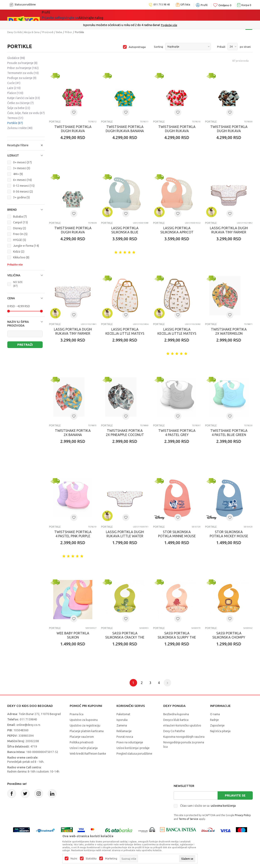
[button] (26, 155)
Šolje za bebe (19, 108)
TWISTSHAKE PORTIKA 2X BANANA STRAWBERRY (73, 435)
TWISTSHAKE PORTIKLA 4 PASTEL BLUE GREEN (229, 433)
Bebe (59, 32)
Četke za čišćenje (20, 103)
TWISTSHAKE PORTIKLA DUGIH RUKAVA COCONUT (229, 131)
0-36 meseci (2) (23, 192)
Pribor (69, 32)
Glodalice (16, 58)
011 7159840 (28, 719)
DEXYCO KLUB (100, 15)
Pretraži (25, 345)
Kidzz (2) (19, 252)
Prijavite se (235, 795)
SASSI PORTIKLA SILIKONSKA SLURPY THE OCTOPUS (177, 637)
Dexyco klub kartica (176, 720)
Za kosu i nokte (20, 128)
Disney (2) (20, 228)
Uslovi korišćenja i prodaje (133, 748)
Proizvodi (48, 32)
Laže (14, 88)
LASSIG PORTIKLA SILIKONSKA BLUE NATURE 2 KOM (125, 232)
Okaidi (124, 15)
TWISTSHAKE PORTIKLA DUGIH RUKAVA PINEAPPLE (73, 232)
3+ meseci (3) (22, 168)
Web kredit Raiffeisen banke (88, 754)
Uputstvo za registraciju (85, 725)
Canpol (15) (20, 222)
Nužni (74, 859)
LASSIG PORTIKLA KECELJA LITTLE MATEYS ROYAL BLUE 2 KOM (177, 333)
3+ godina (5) (21, 197)
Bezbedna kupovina (176, 714)
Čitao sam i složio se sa (208, 806)
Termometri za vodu (23, 73)
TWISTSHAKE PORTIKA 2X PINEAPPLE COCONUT (125, 433)
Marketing (111, 859)
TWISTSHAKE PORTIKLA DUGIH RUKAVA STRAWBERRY (177, 131)
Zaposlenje (217, 725)
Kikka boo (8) (21, 257)
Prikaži (221, 47)
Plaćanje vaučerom (82, 737)
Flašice (15, 93)
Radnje (214, 720)
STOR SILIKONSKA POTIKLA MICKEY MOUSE (229, 534)
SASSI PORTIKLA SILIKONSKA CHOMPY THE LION (229, 637)
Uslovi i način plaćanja (84, 748)
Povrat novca (125, 737)
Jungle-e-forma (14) (26, 246)
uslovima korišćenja (223, 806)
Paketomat (123, 714)
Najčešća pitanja (220, 731)
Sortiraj (158, 47)
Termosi (15, 118)
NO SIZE (18, 284)
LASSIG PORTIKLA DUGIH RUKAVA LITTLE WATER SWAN (125, 536)
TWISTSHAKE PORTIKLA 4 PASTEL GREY (177, 433)
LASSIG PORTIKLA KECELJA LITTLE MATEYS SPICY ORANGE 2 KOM (125, 333)
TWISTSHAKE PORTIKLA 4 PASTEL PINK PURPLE (73, 534)
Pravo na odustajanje (130, 742)
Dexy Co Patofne (174, 731)
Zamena (122, 725)
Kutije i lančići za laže (24, 98)
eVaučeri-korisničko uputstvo (182, 725)
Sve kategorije (56, 15)
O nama (215, 714)
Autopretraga (137, 47)
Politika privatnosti (82, 742)
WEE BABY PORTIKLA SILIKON (73, 635)
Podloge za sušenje (22, 78)
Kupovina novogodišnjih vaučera (184, 737)
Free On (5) (20, 234)
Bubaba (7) (20, 217)
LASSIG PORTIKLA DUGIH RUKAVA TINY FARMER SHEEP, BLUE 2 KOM (73, 333)
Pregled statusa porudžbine (134, 754)
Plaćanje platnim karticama (87, 731)
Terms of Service (188, 819)
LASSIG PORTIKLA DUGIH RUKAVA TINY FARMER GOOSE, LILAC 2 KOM (229, 232)
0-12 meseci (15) (24, 186)
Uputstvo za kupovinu (84, 720)
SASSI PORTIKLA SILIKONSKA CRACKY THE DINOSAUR (125, 637)
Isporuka (122, 720)
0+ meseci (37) (22, 162)
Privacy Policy (243, 815)
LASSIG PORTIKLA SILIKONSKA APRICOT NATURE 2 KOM (177, 232)
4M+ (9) (18, 174)
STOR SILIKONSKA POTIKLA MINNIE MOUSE (177, 534)
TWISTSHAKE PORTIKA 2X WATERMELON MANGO (229, 333)
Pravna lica (77, 714)
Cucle (14, 83)
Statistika (91, 859)
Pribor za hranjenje (23, 68)
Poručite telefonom (121, 25)
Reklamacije (124, 731)
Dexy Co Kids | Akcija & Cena (23, 32)
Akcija (78, 15)
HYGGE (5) (20, 240)
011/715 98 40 (145, 25)
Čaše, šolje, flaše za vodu (26, 113)
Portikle (15, 123)
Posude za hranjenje (22, 63)
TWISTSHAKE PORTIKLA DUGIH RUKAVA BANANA (125, 129)
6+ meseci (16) (22, 180)
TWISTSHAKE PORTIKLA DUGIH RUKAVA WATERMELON (73, 131)
